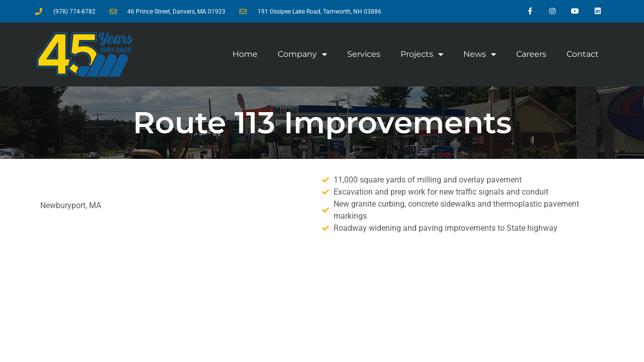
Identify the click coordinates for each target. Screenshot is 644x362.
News (480, 54)
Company (302, 54)
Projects (422, 54)
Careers (531, 54)
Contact (583, 54)
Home (245, 54)
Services (364, 54)
